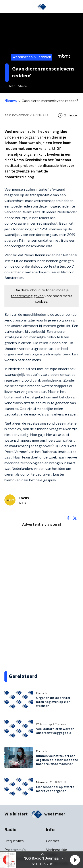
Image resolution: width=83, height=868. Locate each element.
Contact (53, 841)
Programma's (15, 850)
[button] (75, 860)
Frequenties (14, 841)
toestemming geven (27, 296)
